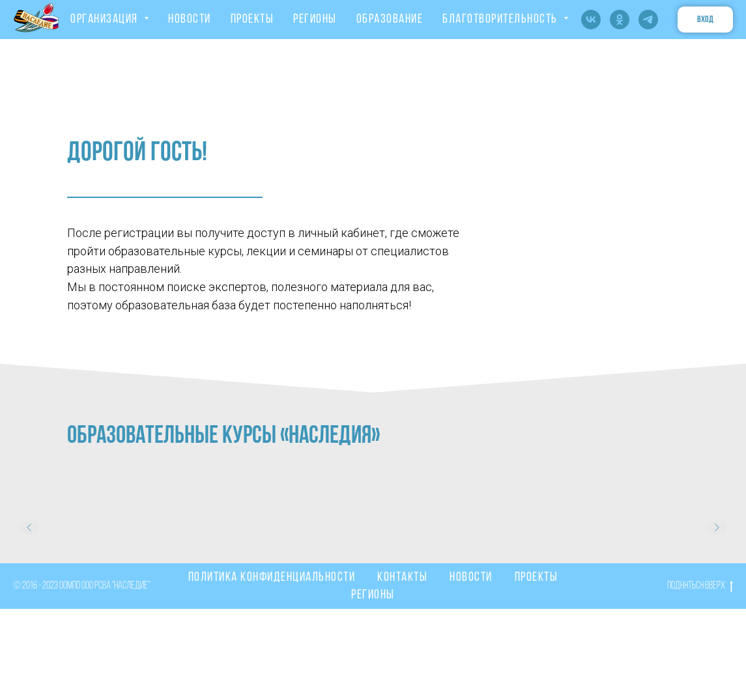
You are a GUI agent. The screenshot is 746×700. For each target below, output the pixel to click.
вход (705, 20)
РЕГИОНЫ (315, 20)
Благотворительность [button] (501, 20)
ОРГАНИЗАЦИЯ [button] (106, 20)
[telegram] (648, 20)
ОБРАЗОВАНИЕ (390, 20)
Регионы (373, 595)
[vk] (591, 20)
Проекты (537, 578)
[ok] (620, 20)
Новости (471, 578)
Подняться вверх (700, 587)
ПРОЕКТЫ (252, 20)
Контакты (402, 578)
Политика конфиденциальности (272, 578)
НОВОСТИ (190, 20)
